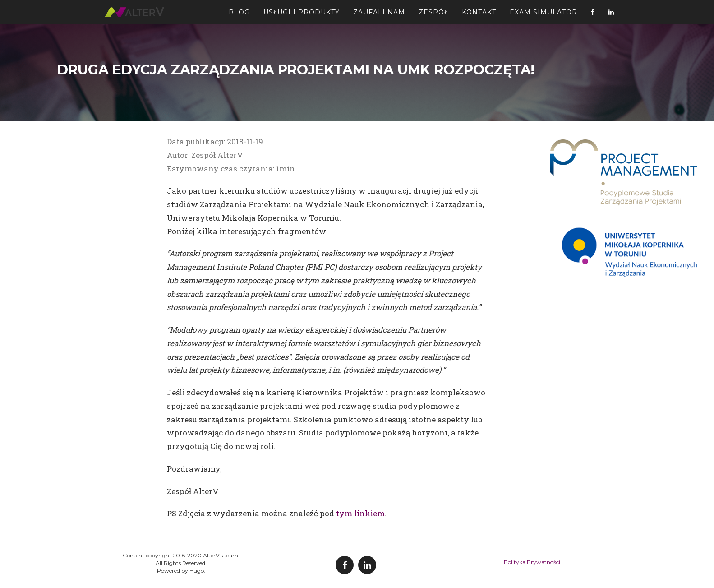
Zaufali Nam (379, 16)
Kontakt (479, 16)
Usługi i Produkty (302, 16)
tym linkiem (360, 513)
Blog (239, 16)
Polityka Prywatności (532, 562)
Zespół (433, 16)
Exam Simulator (544, 16)
